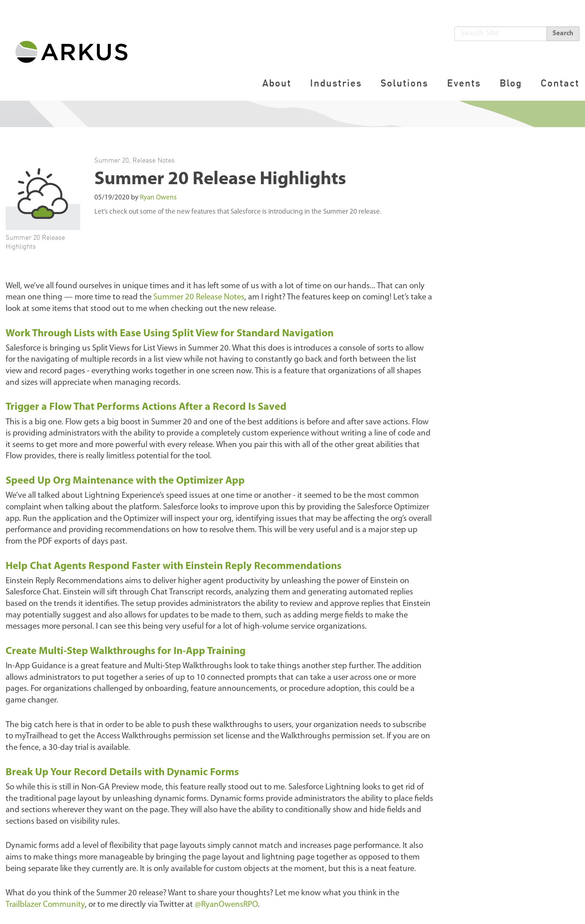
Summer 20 (112, 160)
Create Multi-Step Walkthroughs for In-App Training (126, 651)
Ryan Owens (158, 198)
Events (464, 83)
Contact (560, 83)
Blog (511, 83)
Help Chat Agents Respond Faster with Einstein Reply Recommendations (173, 566)
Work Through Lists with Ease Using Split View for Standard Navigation (170, 334)
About (277, 83)
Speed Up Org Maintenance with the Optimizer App (125, 481)
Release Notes (154, 160)
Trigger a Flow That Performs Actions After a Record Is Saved (146, 407)
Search (563, 33)
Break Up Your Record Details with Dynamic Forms (122, 773)
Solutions (404, 83)
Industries (336, 83)
